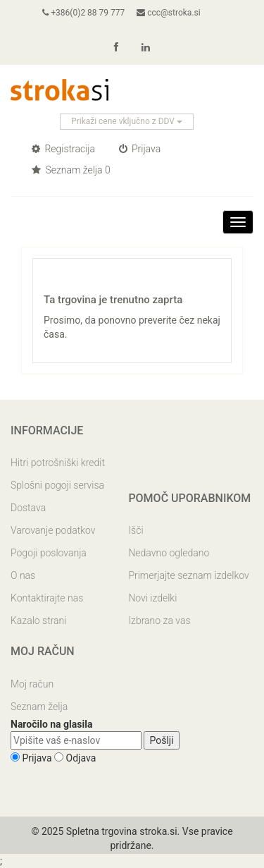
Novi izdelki (152, 598)
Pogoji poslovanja (49, 553)
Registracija (63, 149)
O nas (23, 575)
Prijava (140, 149)
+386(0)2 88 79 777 (83, 13)
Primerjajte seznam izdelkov (188, 575)
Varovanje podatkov (53, 530)
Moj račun (32, 684)
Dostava (28, 508)
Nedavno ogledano (169, 553)
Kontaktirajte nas (47, 598)
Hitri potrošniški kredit (58, 463)
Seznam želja (39, 707)
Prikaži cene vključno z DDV (127, 121)
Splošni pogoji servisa (57, 485)
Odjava (81, 758)
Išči (136, 530)
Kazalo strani (38, 621)
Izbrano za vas (159, 621)
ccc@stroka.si (168, 13)
